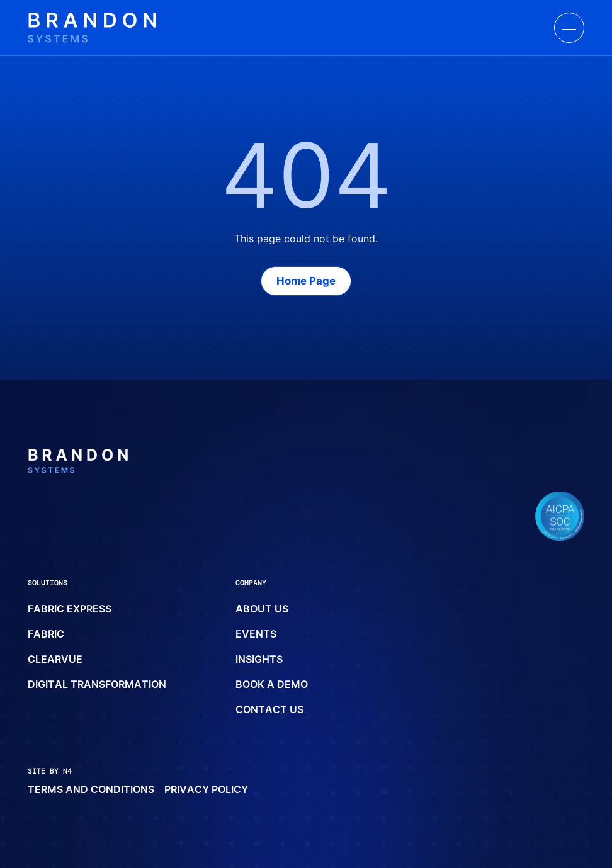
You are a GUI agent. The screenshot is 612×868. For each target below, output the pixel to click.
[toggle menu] (569, 28)
